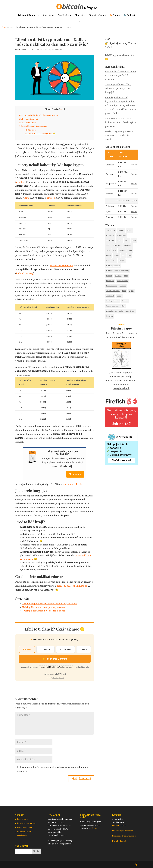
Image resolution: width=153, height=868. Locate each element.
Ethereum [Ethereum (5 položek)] (123, 250)
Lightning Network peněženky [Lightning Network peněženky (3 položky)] (118, 271)
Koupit (134, 165)
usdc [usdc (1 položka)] (121, 311)
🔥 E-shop (115, 15)
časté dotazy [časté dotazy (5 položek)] (130, 311)
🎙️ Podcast (129, 15)
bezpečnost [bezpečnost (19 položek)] (111, 230)
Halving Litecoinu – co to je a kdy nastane (44, 607)
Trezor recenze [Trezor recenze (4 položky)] (112, 306)
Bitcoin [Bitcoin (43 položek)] (129, 230)
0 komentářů (56, 50)
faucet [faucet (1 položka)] (109, 255)
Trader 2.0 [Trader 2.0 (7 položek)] (110, 296)
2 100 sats (45, 649)
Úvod (4, 27)
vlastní (84, 649)
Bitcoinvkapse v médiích (123, 831)
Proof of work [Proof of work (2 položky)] (111, 286)
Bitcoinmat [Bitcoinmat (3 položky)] (110, 235)
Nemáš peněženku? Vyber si (55, 674)
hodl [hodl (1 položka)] (124, 255)
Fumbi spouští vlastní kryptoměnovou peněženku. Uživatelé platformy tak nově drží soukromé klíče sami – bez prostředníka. (121, 105)
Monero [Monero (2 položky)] (118, 276)
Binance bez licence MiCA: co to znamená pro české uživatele (120, 75)
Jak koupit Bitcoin (28, 15)
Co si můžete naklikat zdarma (33, 126)
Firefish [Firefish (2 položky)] (117, 255)
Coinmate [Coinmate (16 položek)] (128, 245)
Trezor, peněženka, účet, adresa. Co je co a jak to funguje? (118, 88)
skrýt (62, 109)
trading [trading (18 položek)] (120, 296)
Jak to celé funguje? (29, 119)
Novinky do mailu (120, 841)
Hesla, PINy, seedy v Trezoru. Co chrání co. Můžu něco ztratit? (120, 135)
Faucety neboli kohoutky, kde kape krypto (38, 115)
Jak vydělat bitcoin (72, 484)
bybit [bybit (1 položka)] (134, 240)
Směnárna (49, 15)
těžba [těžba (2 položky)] (123, 306)
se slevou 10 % (120, 55)
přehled (20, 182)
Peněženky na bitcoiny (27, 823)
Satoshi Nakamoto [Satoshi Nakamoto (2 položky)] (113, 291)
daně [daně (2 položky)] (108, 250)
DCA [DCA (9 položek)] (114, 250)
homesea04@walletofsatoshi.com (56, 667)
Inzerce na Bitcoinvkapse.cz (124, 836)
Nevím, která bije (82, 667)
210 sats (27, 649)
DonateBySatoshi (58, 678)
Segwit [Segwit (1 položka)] (131, 291)
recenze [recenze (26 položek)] (123, 286)
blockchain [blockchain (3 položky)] (110, 240)
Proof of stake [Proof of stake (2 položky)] (122, 281)
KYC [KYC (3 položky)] (115, 261)
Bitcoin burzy (23, 819)
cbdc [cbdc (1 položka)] (108, 245)
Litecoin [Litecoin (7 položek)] (109, 276)
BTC (27, 198)
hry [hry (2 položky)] (129, 255)
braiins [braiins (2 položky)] (120, 240)
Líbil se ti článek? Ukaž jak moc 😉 (40, 134)
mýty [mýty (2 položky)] (126, 276)
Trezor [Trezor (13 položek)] (125, 301)
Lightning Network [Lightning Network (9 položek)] (113, 266)
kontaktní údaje (119, 826)
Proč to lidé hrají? (28, 123)
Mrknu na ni (75, 474)
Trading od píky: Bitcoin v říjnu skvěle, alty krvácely (49, 604)
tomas (24, 50)
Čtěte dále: (30, 130)
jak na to (95, 828)
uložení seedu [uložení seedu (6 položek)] (111, 311)
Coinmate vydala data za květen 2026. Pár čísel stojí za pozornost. (120, 122)
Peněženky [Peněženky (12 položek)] (110, 281)
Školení (79, 15)
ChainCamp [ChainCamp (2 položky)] (117, 245)
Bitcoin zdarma (98, 15)
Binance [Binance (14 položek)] (121, 230)
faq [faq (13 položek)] (130, 250)
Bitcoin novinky (43, 50)
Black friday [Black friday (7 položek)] (121, 235)
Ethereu (51, 198)
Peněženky (63, 15)
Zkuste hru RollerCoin (61, 266)
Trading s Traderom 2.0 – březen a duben (44, 611)
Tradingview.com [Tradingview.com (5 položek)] (113, 301)
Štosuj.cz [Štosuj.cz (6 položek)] (109, 316)
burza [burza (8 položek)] (127, 240)
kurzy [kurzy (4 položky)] (108, 261)
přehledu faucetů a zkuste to (72, 586)
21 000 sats (65, 649)
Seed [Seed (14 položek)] (124, 291)
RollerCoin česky (25, 273)
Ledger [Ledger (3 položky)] (122, 261)
